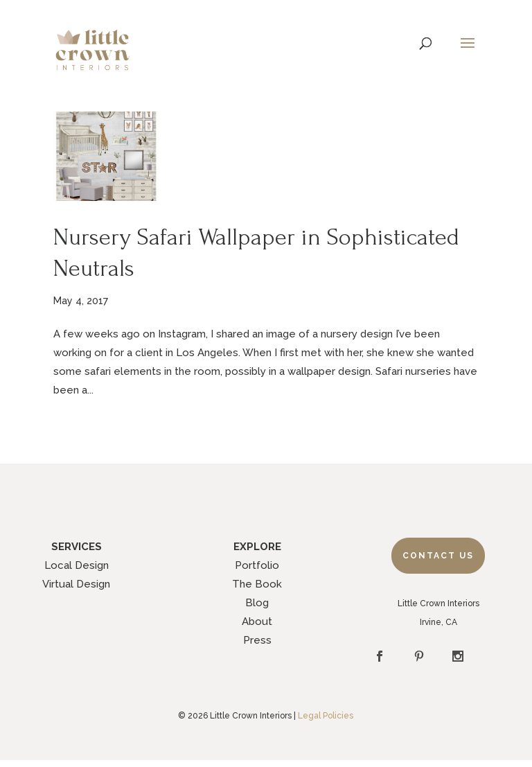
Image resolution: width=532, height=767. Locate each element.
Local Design (77, 565)
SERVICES (77, 547)
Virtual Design (76, 584)
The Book (257, 584)
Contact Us (438, 556)
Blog (257, 603)
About (257, 621)
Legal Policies (326, 716)
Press (257, 640)
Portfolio (257, 565)
